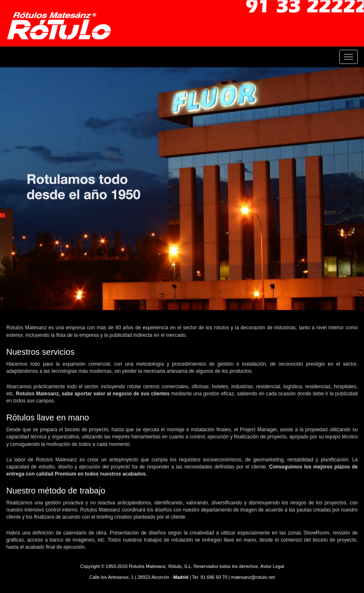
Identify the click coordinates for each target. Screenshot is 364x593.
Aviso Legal (272, 566)
